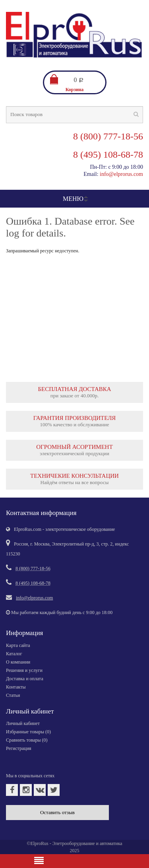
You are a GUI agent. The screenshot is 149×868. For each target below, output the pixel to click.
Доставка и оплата (25, 679)
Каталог (14, 654)
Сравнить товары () (27, 740)
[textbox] (74, 115)
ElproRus (39, 843)
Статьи (13, 695)
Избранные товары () (28, 732)
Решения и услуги (24, 670)
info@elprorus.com (121, 174)
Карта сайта (18, 645)
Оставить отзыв (57, 812)
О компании (18, 662)
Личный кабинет (23, 723)
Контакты (16, 687)
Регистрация (19, 748)
